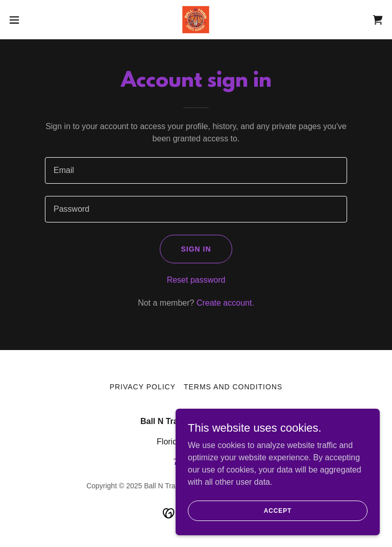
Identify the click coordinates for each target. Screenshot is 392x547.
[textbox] (196, 170)
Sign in (196, 249)
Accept (278, 510)
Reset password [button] (196, 280)
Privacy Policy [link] (143, 387)
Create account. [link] (225, 303)
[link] (196, 20)
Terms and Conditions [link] (233, 387)
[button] (33, 20)
